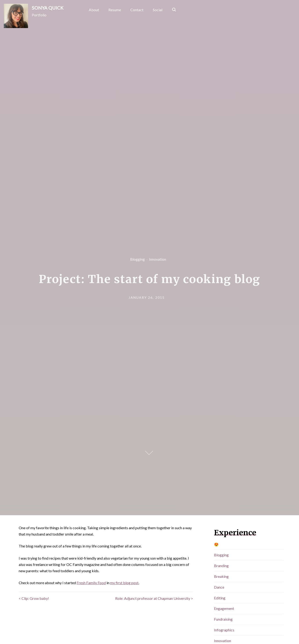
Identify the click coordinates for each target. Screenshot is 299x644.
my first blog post (124, 583)
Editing (220, 598)
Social (158, 10)
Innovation (158, 259)
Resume (115, 10)
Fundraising (223, 619)
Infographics (224, 630)
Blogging (137, 259)
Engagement (224, 608)
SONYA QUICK (48, 8)
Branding (221, 566)
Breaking (221, 576)
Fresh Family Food (91, 583)
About (94, 10)
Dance (219, 587)
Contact (137, 10)
